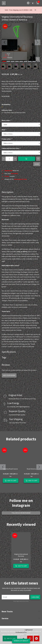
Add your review (9, 375)
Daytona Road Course (11, 469)
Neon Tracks (7, 612)
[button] (28, 3)
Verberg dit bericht (21, 641)
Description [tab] (7, 192)
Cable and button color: (11, 148)
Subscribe (35, 597)
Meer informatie (32, 635)
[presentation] (4, 42)
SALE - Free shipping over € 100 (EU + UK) (18, 10)
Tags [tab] (4, 357)
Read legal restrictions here (21, 601)
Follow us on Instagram (21, 513)
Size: (4, 130)
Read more (6, 96)
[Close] (35, 10)
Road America (32, 469)
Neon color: (6, 120)
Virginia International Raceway (21, 555)
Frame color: (7, 139)
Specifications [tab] (9, 352)
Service (5, 618)
